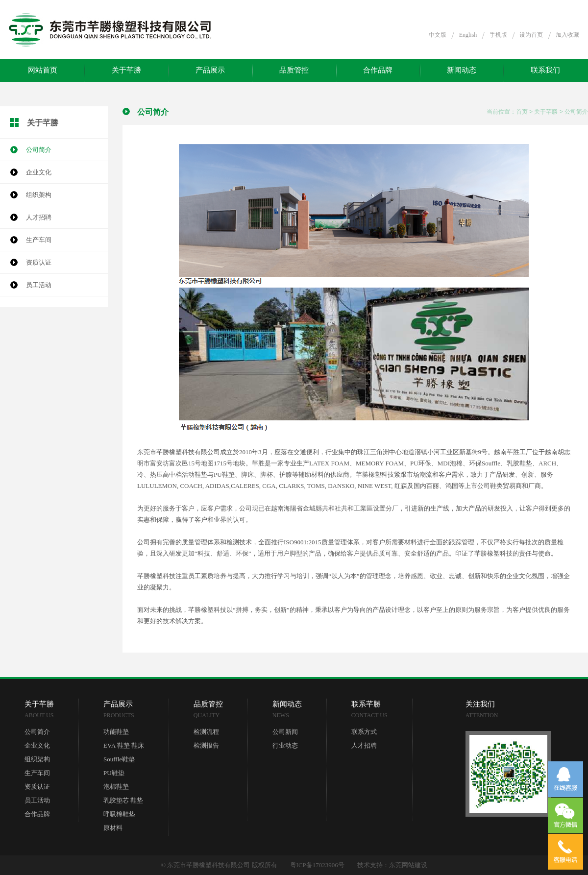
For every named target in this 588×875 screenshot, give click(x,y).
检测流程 (206, 732)
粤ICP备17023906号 (317, 865)
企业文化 (39, 172)
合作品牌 (378, 70)
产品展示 (210, 70)
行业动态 (285, 745)
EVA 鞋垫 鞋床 (124, 745)
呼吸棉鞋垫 (119, 814)
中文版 (438, 35)
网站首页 (43, 70)
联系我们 (545, 70)
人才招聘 (39, 217)
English (468, 35)
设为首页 (531, 35)
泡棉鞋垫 (116, 787)
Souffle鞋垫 (119, 759)
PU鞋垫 (114, 773)
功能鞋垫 (116, 732)
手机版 (498, 35)
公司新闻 (285, 732)
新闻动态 (462, 70)
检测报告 (206, 745)
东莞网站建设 (408, 865)
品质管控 (294, 70)
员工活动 (39, 285)
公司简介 (39, 150)
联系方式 (364, 732)
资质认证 (39, 262)
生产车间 (39, 240)
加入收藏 (567, 35)
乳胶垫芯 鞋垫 (123, 800)
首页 (522, 112)
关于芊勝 (126, 70)
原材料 (113, 828)
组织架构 (39, 195)
